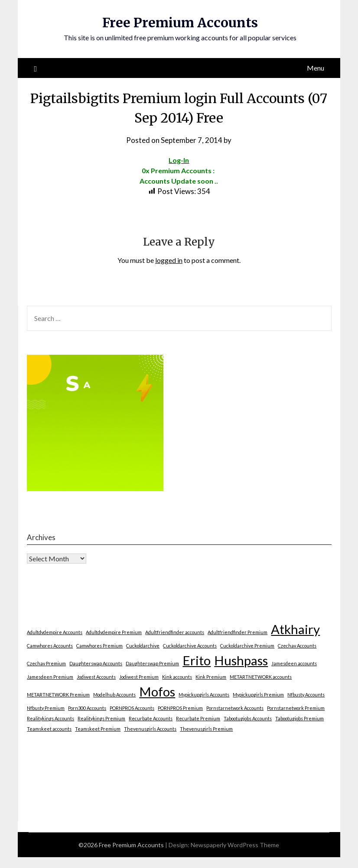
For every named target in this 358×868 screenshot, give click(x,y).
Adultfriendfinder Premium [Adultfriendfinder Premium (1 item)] (238, 632)
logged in (169, 260)
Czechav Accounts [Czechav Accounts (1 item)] (297, 646)
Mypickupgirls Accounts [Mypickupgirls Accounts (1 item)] (204, 695)
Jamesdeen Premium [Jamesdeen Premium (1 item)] (50, 677)
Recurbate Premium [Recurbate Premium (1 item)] (198, 718)
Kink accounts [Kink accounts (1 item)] (177, 677)
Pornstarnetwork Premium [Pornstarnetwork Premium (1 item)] (296, 708)
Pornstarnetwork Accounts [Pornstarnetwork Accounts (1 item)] (235, 708)
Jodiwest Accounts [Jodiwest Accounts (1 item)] (96, 677)
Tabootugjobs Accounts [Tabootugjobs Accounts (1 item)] (248, 718)
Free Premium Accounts (180, 23)
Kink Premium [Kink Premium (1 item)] (211, 677)
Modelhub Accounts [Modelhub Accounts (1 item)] (114, 695)
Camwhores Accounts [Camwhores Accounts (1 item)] (50, 646)
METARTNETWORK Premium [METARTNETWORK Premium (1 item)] (58, 695)
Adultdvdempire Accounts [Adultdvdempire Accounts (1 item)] (55, 632)
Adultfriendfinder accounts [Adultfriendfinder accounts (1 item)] (175, 632)
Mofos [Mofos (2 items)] (157, 691)
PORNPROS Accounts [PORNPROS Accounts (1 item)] (132, 708)
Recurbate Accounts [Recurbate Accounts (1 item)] (151, 718)
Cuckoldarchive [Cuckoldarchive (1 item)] (143, 646)
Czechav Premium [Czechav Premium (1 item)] (46, 663)
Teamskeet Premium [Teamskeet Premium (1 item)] (98, 729)
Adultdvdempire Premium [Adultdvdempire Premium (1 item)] (114, 632)
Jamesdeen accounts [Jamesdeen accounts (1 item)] (294, 663)
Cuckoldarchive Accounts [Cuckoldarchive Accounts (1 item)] (190, 646)
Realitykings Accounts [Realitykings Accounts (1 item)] (50, 718)
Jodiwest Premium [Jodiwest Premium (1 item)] (139, 677)
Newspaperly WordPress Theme (235, 845)
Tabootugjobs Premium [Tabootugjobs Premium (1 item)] (299, 718)
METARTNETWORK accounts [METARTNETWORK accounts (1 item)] (261, 677)
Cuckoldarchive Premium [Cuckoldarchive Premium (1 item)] (247, 646)
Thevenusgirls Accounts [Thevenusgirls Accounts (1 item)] (150, 729)
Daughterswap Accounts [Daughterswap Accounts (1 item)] (96, 663)
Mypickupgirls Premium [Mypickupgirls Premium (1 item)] (258, 695)
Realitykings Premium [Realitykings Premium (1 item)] (101, 718)
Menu (316, 68)
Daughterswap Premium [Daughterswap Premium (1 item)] (152, 663)
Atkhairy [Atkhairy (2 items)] (295, 629)
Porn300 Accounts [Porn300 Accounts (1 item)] (87, 708)
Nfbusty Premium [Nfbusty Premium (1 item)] (46, 708)
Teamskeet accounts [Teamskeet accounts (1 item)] (49, 729)
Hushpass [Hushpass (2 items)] (241, 660)
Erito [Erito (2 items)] (197, 660)
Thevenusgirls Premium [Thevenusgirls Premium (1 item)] (206, 729)
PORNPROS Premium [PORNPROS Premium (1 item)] (180, 708)
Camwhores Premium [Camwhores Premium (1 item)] (99, 646)
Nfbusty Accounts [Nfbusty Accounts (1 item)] (306, 695)
